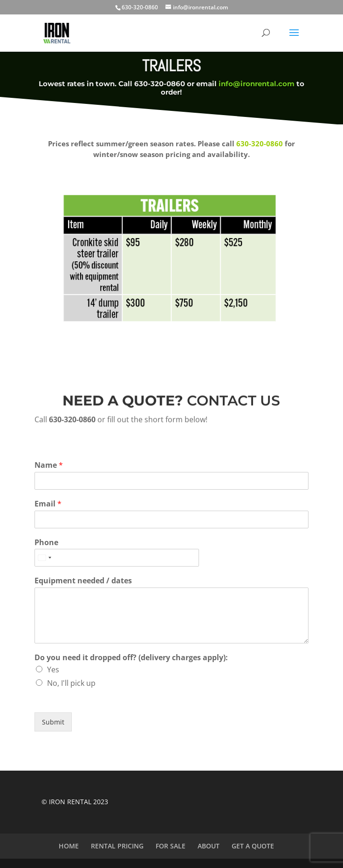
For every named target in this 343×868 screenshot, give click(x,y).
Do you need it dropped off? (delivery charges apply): (131, 658)
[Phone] (117, 558)
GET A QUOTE (253, 846)
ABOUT (209, 846)
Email (48, 504)
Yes (53, 670)
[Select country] (44, 558)
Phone (46, 543)
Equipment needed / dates (83, 581)
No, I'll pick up (71, 683)
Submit (53, 722)
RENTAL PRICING (117, 846)
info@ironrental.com (257, 84)
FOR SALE (171, 846)
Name (49, 465)
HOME (69, 846)
